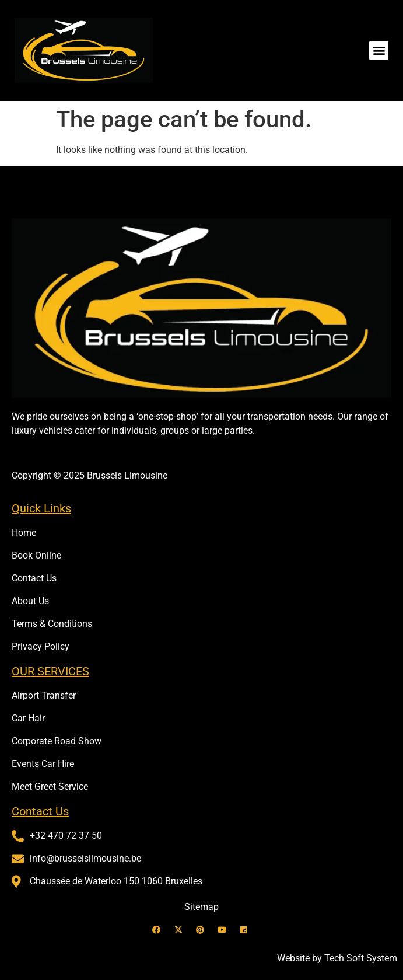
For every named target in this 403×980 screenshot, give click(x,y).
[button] (379, 50)
